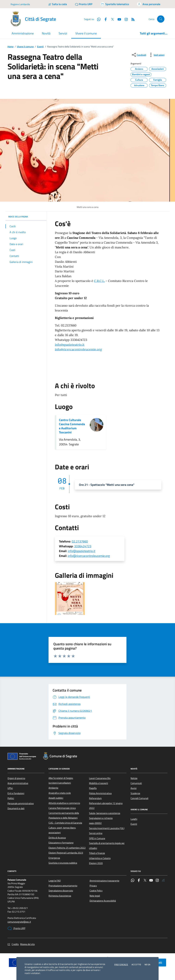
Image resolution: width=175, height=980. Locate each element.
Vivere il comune (25, 47)
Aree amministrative (18, 783)
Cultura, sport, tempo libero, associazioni (62, 830)
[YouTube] (118, 19)
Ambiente (53, 788)
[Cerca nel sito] (161, 19)
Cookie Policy (96, 891)
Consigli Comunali (139, 798)
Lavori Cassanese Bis (100, 778)
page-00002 (95, 823)
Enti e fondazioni (16, 793)
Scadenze (135, 793)
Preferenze (121, 965)
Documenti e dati (16, 808)
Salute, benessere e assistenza (105, 813)
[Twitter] (111, 19)
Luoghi (134, 819)
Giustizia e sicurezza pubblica (63, 863)
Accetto (136, 965)
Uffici (10, 788)
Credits (15, 944)
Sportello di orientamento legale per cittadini (107, 846)
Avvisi (134, 788)
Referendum (95, 798)
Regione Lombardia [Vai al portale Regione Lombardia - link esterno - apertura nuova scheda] (20, 4)
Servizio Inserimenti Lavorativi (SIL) (107, 828)
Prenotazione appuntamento (63, 886)
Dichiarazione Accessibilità (103, 901)
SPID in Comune (97, 838)
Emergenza (54, 858)
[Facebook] (104, 19)
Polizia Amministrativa (100, 793)
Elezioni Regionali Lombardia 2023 (66, 853)
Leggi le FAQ (55, 881)
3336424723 (83, 546)
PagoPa (93, 788)
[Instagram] (125, 19)
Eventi (40, 47)
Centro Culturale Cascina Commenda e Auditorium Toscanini (72, 426)
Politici (11, 798)
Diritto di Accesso (57, 838)
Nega (147, 965)
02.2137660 (80, 541)
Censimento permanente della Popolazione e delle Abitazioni (64, 815)
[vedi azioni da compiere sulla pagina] (156, 55)
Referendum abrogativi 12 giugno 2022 (106, 806)
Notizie (134, 778)
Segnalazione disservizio (61, 891)
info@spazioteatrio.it (70, 345)
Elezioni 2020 (96, 863)
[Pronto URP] (84, 4)
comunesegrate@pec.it (19, 922)
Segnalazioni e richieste (101, 818)
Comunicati (136, 783)
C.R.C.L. (99, 281)
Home (11, 47)
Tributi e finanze (97, 853)
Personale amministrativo (21, 803)
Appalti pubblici (56, 798)
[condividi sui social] (139, 55)
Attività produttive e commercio (64, 803)
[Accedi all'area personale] (149, 4)
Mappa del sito (27, 944)
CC (9, 944)
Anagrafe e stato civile (60, 793)
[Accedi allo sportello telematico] (115, 4)
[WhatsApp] (97, 19)
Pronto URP (16, 928)
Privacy (93, 886)
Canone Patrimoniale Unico (62, 808)
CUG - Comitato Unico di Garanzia (65, 823)
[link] (70, 345)
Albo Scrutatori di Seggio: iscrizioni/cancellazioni (61, 780)
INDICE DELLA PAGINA (26, 217)
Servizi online (96, 833)
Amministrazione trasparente (104, 881)
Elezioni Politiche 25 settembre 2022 (67, 848)
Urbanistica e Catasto (100, 858)
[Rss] (132, 19)
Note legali (95, 896)
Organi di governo (16, 778)
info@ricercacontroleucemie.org (78, 349)
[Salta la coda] (58, 4)
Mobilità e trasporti (99, 783)
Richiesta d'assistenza (60, 896)
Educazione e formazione (61, 843)
